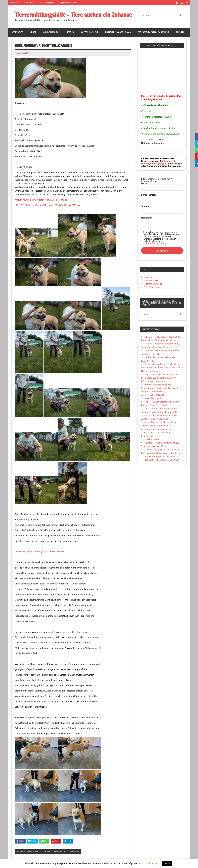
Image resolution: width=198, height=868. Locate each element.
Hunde (33, 32)
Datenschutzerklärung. (155, 243)
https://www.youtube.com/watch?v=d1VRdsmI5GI (40, 551)
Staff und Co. (60, 851)
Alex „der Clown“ (153, 398)
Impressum (14, 2)
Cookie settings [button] (151, 863)
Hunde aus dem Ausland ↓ (28, 851)
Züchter (180, 32)
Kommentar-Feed (153, 284)
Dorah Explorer (152, 439)
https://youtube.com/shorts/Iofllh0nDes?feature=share (43, 200)
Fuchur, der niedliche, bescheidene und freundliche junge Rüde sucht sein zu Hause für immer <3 (162, 367)
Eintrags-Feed (151, 280)
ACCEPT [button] (167, 863)
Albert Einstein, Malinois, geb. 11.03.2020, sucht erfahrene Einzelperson (158, 432)
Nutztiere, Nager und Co (118, 32)
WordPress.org (152, 287)
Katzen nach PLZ (90, 32)
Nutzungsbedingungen (46, 2)
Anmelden (150, 277)
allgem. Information (67, 2)
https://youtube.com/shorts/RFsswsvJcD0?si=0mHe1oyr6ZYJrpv (47, 205)
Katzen (70, 32)
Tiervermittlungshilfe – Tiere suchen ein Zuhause (73, 15)
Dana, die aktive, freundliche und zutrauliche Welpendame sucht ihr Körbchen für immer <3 (159, 378)
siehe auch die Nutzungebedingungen (159, 162)
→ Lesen (146, 139)
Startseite (17, 32)
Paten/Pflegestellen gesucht (153, 32)
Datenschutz (28, 2)
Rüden (47, 851)
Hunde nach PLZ (51, 32)
